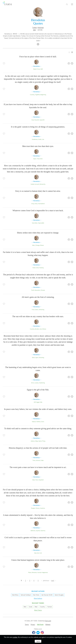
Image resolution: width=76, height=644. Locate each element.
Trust (38, 159)
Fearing (41, 268)
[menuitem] (69, 52)
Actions (38, 460)
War (35, 553)
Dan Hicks (36, 595)
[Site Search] (67, 4)
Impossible (41, 223)
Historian (41, 28)
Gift (35, 402)
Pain (37, 480)
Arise (36, 204)
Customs (42, 508)
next (53, 581)
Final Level (48, 621)
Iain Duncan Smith (47, 595)
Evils (38, 268)
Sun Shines (43, 329)
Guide (32, 184)
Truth (33, 290)
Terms (27, 625)
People (33, 508)
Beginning (43, 95)
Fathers (38, 422)
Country (32, 95)
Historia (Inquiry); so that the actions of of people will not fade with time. (38, 448)
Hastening (42, 383)
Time (34, 460)
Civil (41, 553)
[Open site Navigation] (72, 4)
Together (37, 95)
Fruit (33, 310)
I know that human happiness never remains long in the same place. (38, 560)
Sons (43, 422)
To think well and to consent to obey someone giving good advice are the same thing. (38, 428)
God (33, 223)
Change (38, 245)
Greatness (35, 139)
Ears (41, 159)
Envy (33, 204)
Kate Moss (15, 595)
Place (30, 572)
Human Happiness (43, 572)
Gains (37, 310)
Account (37, 184)
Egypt (38, 402)
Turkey (35, 28)
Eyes (35, 159)
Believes (33, 531)
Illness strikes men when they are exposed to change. (38, 233)
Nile (41, 402)
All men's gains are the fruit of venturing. (38, 297)
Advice (33, 441)
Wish (33, 358)
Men (33, 245)
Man (36, 223)
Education (37, 290)
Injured (38, 531)
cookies (15, 637)
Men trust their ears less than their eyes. (38, 146)
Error (33, 383)
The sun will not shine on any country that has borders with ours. (38, 316)
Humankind (41, 204)
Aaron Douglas (59, 595)
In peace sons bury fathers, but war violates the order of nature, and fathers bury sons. (38, 409)
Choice (37, 508)
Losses (36, 383)
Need (35, 69)
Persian (43, 290)
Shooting (42, 358)
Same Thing (42, 441)
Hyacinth (42, 120)
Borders (37, 329)
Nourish (37, 120)
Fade (42, 460)
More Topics (38, 610)
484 (34, 30)
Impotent (41, 480)
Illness (42, 245)
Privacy (33, 625)
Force (38, 69)
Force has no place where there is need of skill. (38, 57)
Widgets (48, 625)
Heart (34, 268)
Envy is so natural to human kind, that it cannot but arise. (38, 191)
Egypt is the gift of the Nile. (38, 390)
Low (43, 139)
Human (50, 607)
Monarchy (43, 184)
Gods (40, 139)
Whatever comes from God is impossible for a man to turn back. (38, 210)
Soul (33, 120)
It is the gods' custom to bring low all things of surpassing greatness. (38, 127)
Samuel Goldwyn (26, 595)
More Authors (38, 598)
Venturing (42, 310)
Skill (42, 69)
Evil (38, 553)
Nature (34, 422)
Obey (37, 441)
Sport (37, 358)
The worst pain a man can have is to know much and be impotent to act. (38, 467)
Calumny (43, 531)
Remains (34, 572)
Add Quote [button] (40, 625)
